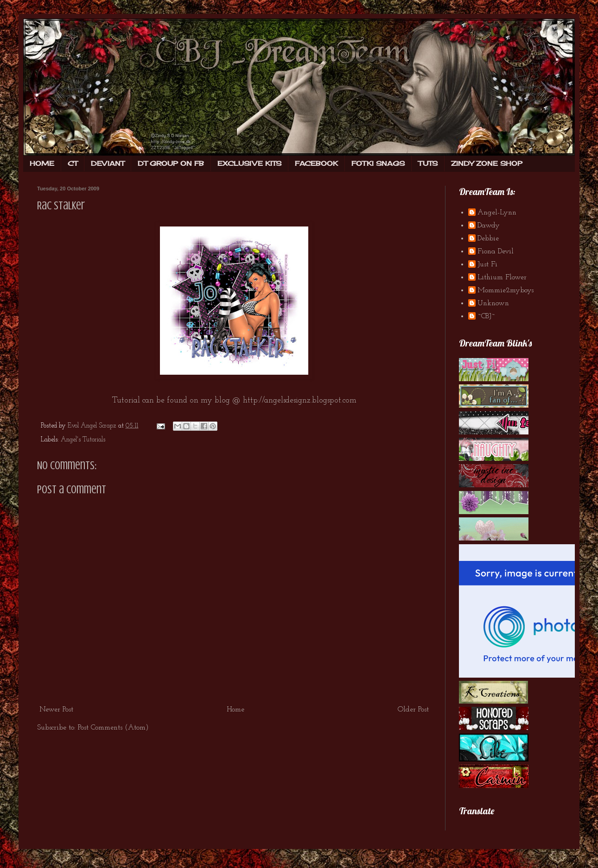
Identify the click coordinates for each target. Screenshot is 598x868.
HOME (42, 163)
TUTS (428, 163)
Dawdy (489, 226)
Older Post (413, 710)
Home (235, 710)
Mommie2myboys (506, 290)
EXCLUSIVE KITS (249, 163)
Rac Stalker (61, 206)
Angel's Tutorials (83, 440)
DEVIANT (108, 163)
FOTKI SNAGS (378, 163)
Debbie (488, 239)
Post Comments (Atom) (113, 728)
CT (73, 163)
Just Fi (487, 264)
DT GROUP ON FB (171, 163)
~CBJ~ (486, 316)
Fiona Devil (496, 252)
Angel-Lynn (497, 213)
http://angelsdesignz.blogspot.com (300, 400)
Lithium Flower (502, 277)
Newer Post (56, 710)
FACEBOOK (316, 163)
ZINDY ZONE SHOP (487, 163)
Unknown (493, 303)
